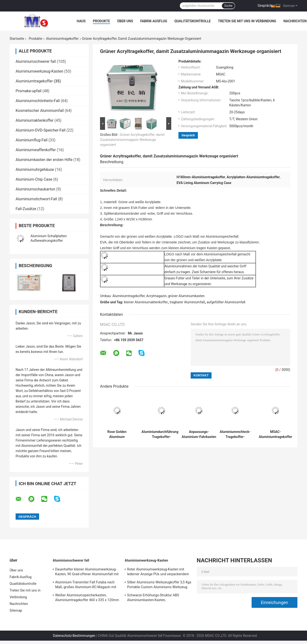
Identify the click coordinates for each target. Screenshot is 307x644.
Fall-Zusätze (26, 209)
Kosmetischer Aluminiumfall (40, 111)
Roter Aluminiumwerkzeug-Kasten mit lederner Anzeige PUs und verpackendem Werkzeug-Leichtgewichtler (158, 572)
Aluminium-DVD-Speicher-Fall (41, 130)
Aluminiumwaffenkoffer (36, 150)
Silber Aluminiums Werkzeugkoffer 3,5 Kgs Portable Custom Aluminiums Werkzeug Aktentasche (159, 585)
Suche (228, 6)
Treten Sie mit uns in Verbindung (247, 21)
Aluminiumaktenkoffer (35, 120)
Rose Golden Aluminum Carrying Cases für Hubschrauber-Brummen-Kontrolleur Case (117, 434)
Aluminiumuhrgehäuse (35, 170)
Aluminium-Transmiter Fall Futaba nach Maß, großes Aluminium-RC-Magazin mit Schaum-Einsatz (86, 585)
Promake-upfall (29, 91)
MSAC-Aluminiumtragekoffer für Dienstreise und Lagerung (275, 434)
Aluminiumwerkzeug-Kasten (39, 71)
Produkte (101, 21)
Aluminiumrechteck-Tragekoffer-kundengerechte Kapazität (235, 434)
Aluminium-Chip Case (34, 179)
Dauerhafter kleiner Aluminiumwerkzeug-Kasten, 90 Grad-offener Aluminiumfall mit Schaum (87, 572)
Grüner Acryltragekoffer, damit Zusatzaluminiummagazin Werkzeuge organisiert (132, 140)
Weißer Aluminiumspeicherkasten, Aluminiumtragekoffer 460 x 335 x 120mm (87, 598)
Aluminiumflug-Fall (32, 140)
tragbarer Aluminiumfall (187, 302)
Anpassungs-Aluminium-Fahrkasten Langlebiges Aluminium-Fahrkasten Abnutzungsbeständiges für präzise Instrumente (199, 434)
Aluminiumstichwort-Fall (36, 199)
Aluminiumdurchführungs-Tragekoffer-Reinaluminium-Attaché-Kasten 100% (161, 434)
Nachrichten (295, 21)
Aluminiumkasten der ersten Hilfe (44, 160)
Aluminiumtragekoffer (62, 39)
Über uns (125, 21)
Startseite (17, 39)
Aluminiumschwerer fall (36, 61)
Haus (81, 21)
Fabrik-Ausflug (154, 21)
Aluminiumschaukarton (35, 189)
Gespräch (265, 6)
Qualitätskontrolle (193, 21)
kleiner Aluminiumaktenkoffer (146, 302)
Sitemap (16, 610)
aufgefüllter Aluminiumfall (226, 302)
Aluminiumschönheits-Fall (38, 101)
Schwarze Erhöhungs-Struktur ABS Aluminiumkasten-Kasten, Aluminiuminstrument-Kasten (153, 598)
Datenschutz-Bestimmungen (74, 636)
